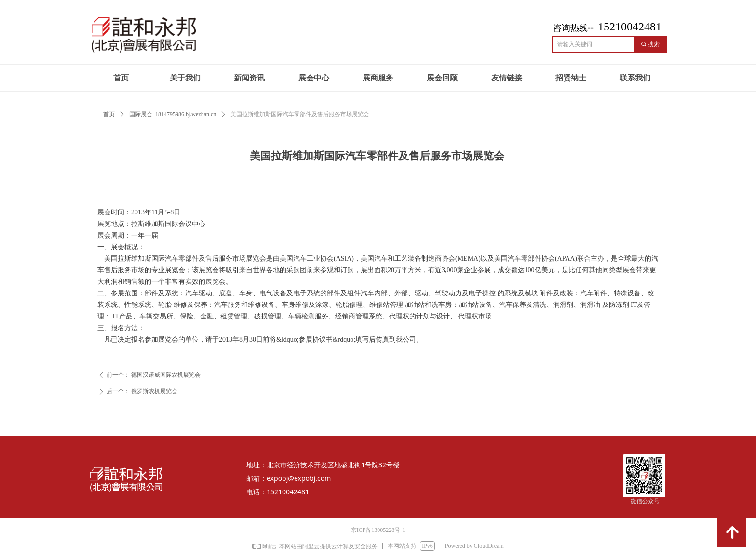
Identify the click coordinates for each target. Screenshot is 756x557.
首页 (109, 114)
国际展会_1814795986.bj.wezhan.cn (173, 114)
